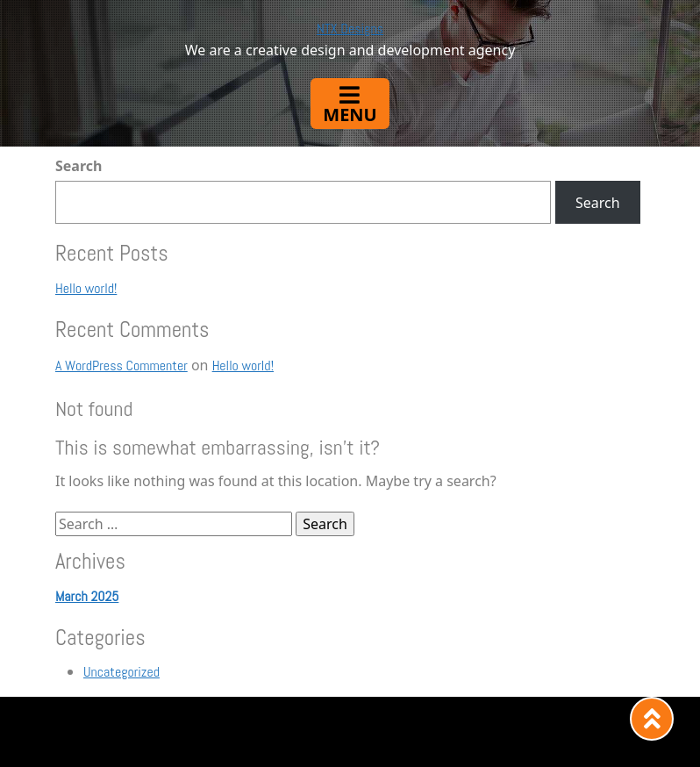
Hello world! (86, 288)
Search (79, 166)
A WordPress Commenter (121, 366)
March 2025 (87, 596)
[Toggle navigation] (350, 104)
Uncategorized (121, 672)
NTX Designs (350, 29)
